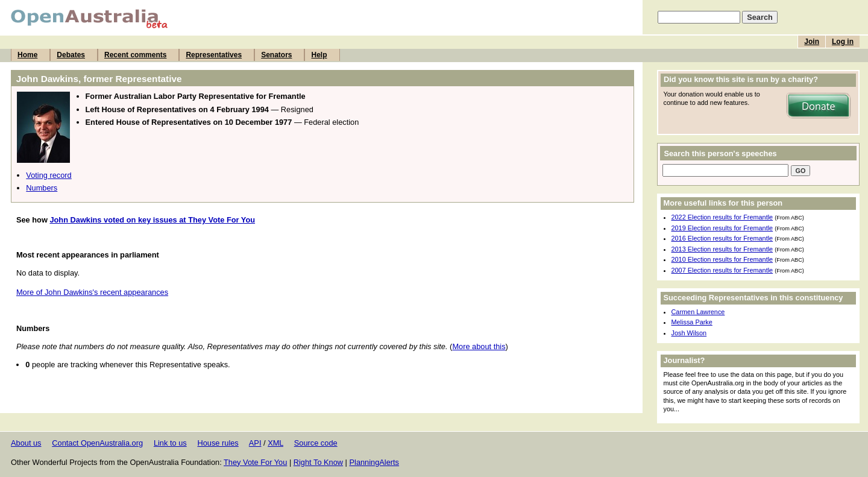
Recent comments (135, 55)
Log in (843, 42)
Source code (316, 443)
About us (26, 443)
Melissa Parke (692, 322)
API (255, 443)
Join (812, 42)
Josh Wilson (689, 333)
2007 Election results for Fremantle (722, 270)
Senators (276, 55)
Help (319, 55)
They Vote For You (255, 462)
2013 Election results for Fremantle (722, 249)
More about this (479, 346)
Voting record (49, 175)
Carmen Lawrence (698, 312)
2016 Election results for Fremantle (722, 238)
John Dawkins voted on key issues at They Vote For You (152, 220)
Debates (71, 55)
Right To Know (318, 462)
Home (27, 55)
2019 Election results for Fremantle (722, 228)
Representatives (214, 55)
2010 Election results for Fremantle (722, 259)
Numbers (42, 188)
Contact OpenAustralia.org (97, 443)
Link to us (170, 443)
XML (275, 443)
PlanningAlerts (375, 462)
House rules (218, 443)
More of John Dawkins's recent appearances (92, 292)
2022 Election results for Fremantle (722, 217)
